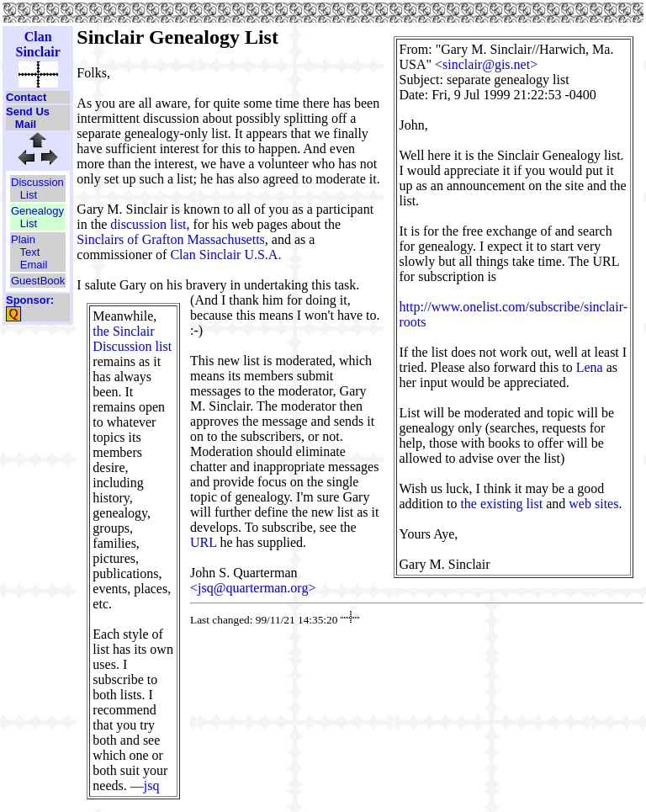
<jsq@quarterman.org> (253, 588)
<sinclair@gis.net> (486, 64)
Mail (26, 124)
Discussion (37, 182)
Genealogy (37, 211)
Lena (590, 367)
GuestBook (38, 281)
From (414, 49)
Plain (23, 239)
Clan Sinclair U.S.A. (225, 255)
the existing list (501, 504)
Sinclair (37, 52)
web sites (593, 504)
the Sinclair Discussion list (132, 339)
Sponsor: (30, 300)
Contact (26, 97)
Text (30, 252)
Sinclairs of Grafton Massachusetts (171, 239)
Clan (38, 37)
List (29, 195)
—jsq (145, 785)
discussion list (148, 224)
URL (203, 542)
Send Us (28, 111)
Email (34, 265)
